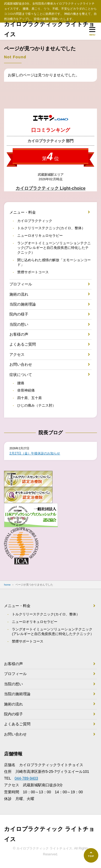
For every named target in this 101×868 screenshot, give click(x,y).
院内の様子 (19, 314)
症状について (21, 375)
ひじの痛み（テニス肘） (36, 406)
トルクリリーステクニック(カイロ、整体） (51, 228)
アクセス (17, 354)
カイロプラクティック (35, 221)
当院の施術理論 (23, 304)
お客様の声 (19, 334)
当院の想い (19, 324)
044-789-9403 (26, 778)
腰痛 (21, 383)
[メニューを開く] (92, 31)
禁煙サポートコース (33, 272)
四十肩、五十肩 (29, 398)
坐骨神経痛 (26, 390)
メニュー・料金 (23, 212)
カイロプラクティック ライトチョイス (49, 29)
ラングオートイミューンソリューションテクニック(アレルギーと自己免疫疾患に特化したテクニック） (54, 248)
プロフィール (21, 284)
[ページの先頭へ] (91, 855)
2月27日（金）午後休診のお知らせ (35, 453)
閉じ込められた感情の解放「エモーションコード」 (54, 263)
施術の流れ (19, 294)
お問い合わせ (21, 364)
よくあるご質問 (23, 344)
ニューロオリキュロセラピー (40, 236)
